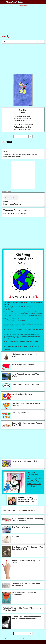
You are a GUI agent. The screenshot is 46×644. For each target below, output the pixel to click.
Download (6, 202)
